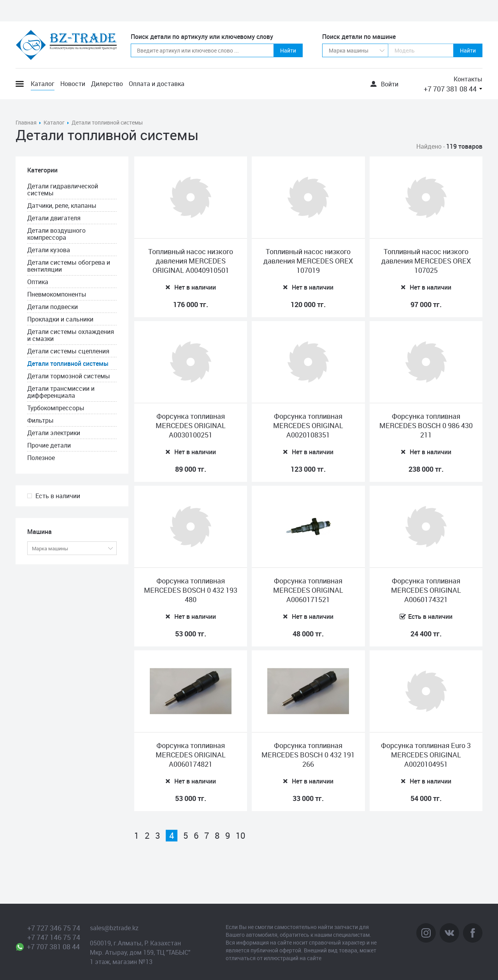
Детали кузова (49, 250)
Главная (26, 122)
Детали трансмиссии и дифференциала (61, 392)
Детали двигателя (54, 218)
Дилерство (107, 84)
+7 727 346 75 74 (54, 928)
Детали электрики (54, 433)
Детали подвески (53, 307)
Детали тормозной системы (69, 376)
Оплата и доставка (157, 84)
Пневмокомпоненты (57, 294)
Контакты (468, 79)
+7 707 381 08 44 (450, 89)
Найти (288, 50)
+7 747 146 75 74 (54, 937)
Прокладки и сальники (60, 319)
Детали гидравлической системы (63, 190)
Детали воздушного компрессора (56, 234)
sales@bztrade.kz (114, 928)
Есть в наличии (58, 496)
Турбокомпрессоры (56, 408)
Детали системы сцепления (68, 351)
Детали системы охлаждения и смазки (71, 335)
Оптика (38, 282)
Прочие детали (49, 445)
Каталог (43, 84)
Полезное (41, 458)
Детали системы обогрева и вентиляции (69, 266)
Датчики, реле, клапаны (62, 205)
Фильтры (40, 420)
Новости (73, 84)
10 (240, 836)
